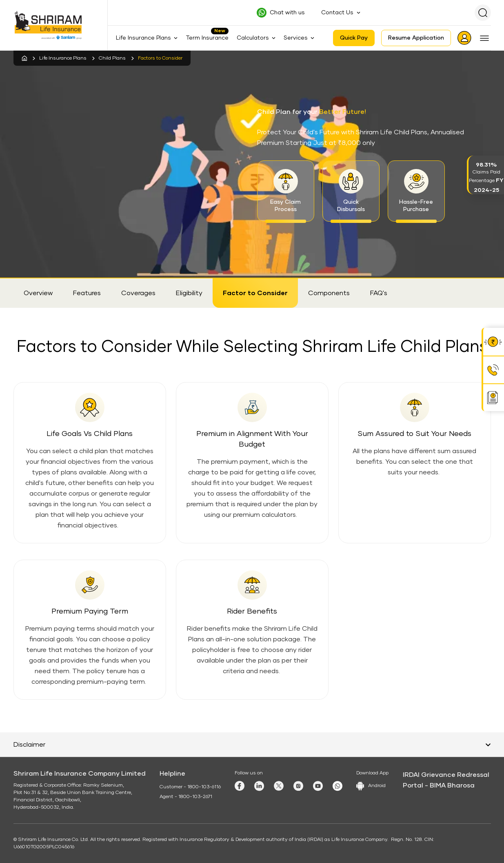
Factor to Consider (255, 293)
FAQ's (379, 293)
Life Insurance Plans (63, 58)
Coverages (138, 293)
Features (87, 293)
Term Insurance (207, 38)
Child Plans (112, 58)
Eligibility (189, 293)
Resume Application (416, 38)
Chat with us (287, 13)
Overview (38, 293)
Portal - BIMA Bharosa (439, 785)
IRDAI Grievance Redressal (446, 775)
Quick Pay (354, 38)
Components (329, 293)
